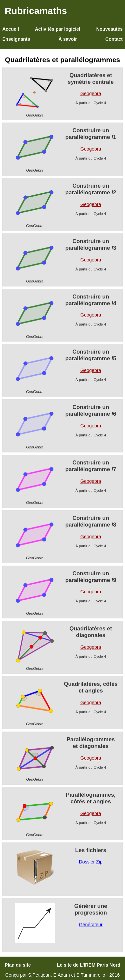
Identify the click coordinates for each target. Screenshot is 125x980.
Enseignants (16, 39)
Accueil (11, 29)
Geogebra (91, 93)
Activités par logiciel (58, 29)
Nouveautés (109, 29)
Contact (114, 39)
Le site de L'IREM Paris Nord (89, 965)
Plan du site (18, 965)
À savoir (67, 39)
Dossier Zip (91, 862)
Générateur (91, 925)
